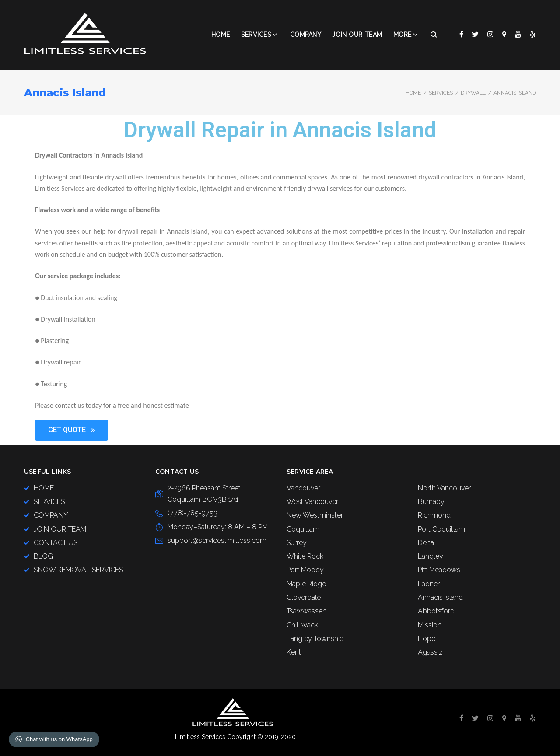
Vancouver (303, 488)
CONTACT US (56, 543)
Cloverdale (304, 597)
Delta (426, 543)
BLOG (43, 556)
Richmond (434, 515)
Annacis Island (440, 597)
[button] (72, 430)
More (402, 35)
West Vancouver (312, 502)
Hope (427, 639)
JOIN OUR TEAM (357, 35)
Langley (430, 556)
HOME (44, 488)
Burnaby (431, 502)
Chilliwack (302, 625)
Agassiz (430, 652)
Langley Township (315, 639)
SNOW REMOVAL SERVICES (78, 570)
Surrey (297, 543)
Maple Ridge (306, 584)
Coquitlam (303, 529)
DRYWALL (473, 93)
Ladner (429, 584)
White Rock (305, 556)
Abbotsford (436, 611)
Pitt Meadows (439, 570)
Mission (430, 625)
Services (256, 35)
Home (221, 35)
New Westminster (315, 515)
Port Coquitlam (441, 529)
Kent (294, 652)
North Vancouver (444, 488)
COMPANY (306, 35)
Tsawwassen (306, 611)
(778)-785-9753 (192, 513)
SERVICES (441, 93)
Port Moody (305, 570)
